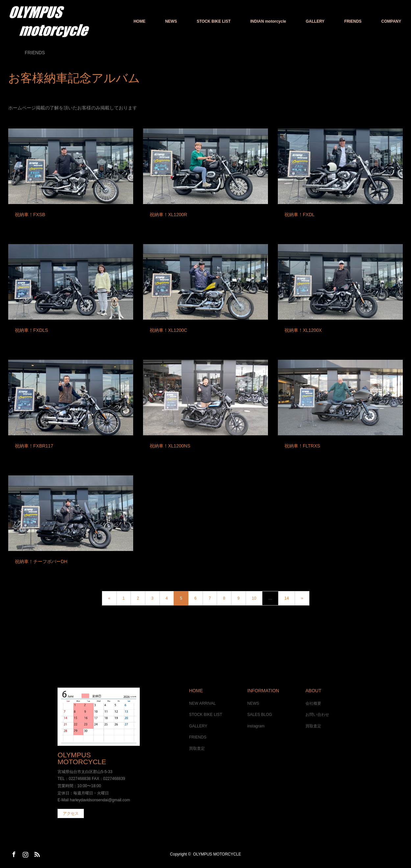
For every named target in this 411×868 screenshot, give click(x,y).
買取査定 (197, 748)
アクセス (71, 813)
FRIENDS (353, 21)
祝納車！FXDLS (31, 330)
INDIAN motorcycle (268, 21)
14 (287, 598)
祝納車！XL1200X (303, 330)
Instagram (25, 853)
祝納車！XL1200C (168, 330)
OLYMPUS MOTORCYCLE (82, 758)
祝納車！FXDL (300, 215)
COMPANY (391, 21)
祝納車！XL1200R (168, 215)
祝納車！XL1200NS (170, 446)
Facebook (13, 853)
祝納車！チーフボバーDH (41, 561)
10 (254, 598)
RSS (36, 853)
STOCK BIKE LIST (214, 21)
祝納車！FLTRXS (302, 446)
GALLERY (315, 21)
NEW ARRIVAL (202, 703)
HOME (139, 21)
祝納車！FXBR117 (34, 446)
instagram (256, 726)
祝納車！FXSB (30, 215)
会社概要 (313, 703)
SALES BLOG (260, 715)
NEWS (171, 21)
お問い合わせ (317, 715)
